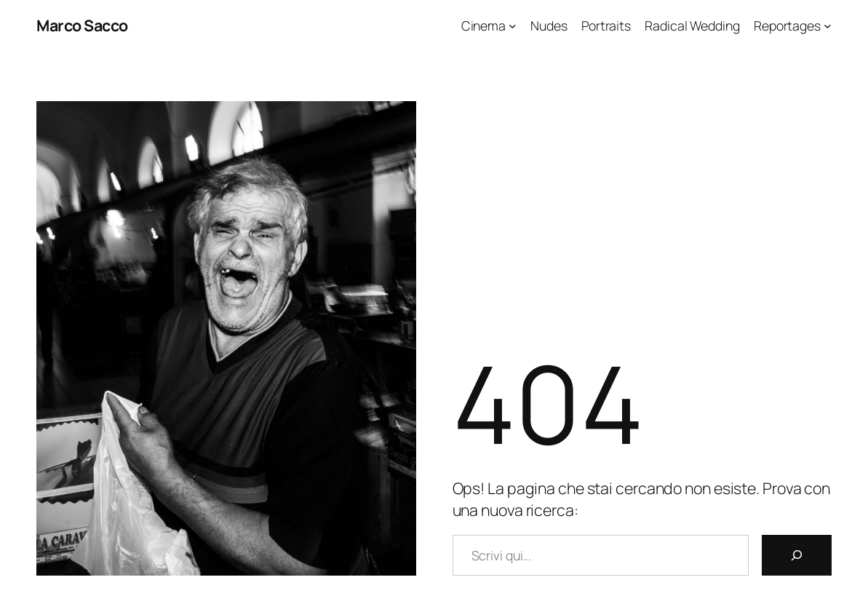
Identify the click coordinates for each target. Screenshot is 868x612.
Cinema (483, 25)
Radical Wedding (692, 25)
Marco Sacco (82, 25)
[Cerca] (797, 555)
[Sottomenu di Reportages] (828, 26)
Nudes (549, 25)
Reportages (787, 25)
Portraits (606, 25)
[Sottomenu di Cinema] (513, 26)
